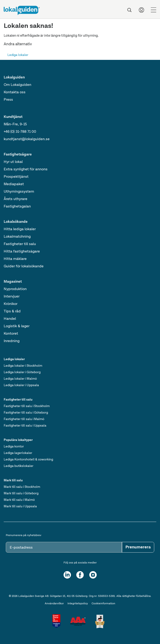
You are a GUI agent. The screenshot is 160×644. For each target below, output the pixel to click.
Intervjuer (12, 297)
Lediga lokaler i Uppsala (21, 385)
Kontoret (11, 334)
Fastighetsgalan (17, 207)
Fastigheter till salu (20, 244)
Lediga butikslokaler (19, 466)
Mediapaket (14, 184)
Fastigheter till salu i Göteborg (26, 413)
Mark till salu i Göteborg (21, 493)
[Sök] (129, 10)
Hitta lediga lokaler (20, 229)
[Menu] (154, 10)
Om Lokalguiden (18, 85)
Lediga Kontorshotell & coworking (28, 460)
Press (8, 100)
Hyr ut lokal (13, 162)
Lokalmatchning (17, 237)
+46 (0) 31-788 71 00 (20, 132)
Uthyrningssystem (19, 192)
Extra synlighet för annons (26, 169)
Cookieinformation (103, 604)
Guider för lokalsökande (24, 266)
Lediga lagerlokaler (18, 453)
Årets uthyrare (16, 199)
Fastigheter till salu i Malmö (24, 419)
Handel (10, 319)
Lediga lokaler (18, 55)
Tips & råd (12, 311)
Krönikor (11, 304)
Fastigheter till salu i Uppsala (25, 426)
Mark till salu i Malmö (19, 500)
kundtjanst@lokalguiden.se (27, 139)
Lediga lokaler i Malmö (20, 379)
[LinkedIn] (67, 575)
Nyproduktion (15, 289)
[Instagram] (93, 575)
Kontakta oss (15, 92)
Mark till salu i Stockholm (22, 487)
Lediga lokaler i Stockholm (23, 366)
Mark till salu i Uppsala (20, 506)
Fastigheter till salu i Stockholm (27, 406)
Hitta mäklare (15, 259)
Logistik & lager (17, 326)
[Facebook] (80, 575)
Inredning (12, 341)
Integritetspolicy (78, 604)
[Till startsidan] (22, 10)
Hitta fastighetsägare (22, 252)
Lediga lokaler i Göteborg (22, 372)
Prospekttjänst (16, 177)
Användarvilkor (54, 604)
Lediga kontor (14, 447)
